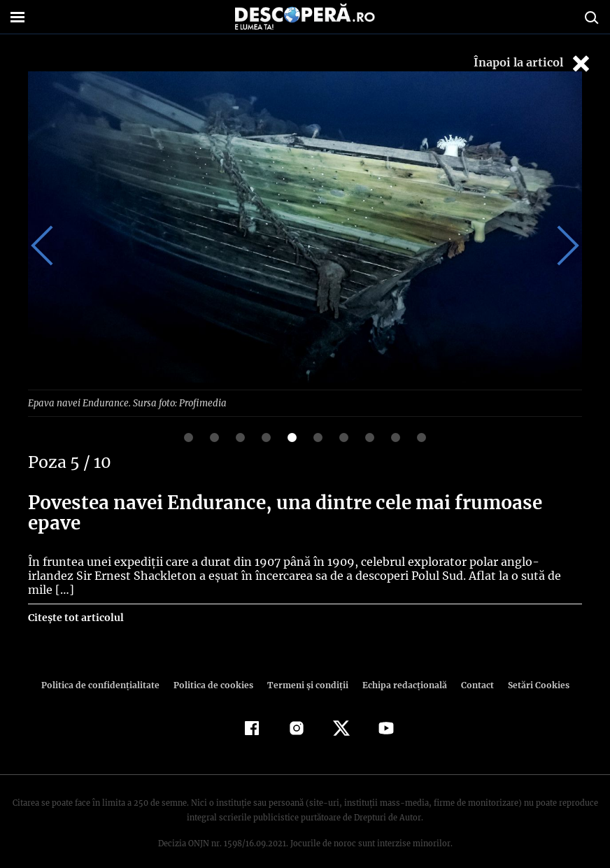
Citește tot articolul (75, 603)
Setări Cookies (531, 670)
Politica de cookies (215, 670)
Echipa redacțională (400, 670)
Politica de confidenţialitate (106, 670)
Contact (471, 670)
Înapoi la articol (533, 63)
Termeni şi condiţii (306, 670)
